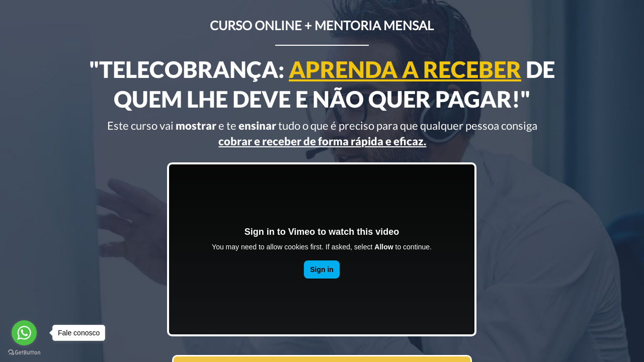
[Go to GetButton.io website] (24, 352)
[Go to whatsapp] (24, 333)
